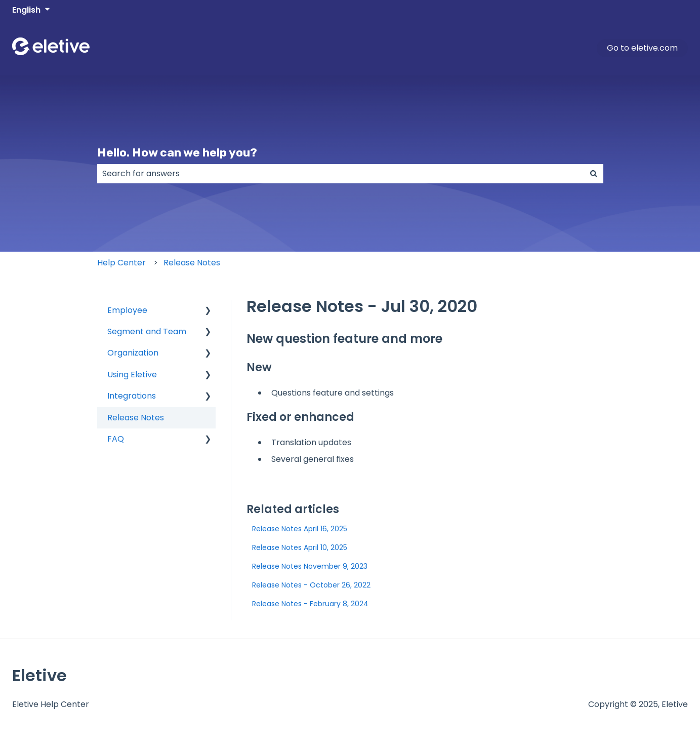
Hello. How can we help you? (177, 152)
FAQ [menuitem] (116, 439)
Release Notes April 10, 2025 (300, 547)
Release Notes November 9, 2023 (310, 566)
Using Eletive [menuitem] (132, 375)
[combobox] (341, 174)
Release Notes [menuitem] (136, 418)
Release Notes (192, 263)
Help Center (121, 263)
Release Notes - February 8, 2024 (310, 604)
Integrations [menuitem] (132, 396)
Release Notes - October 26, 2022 (311, 585)
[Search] (594, 174)
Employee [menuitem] (127, 310)
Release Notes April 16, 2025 (300, 529)
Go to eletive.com (642, 48)
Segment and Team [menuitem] (147, 331)
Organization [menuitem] (133, 353)
